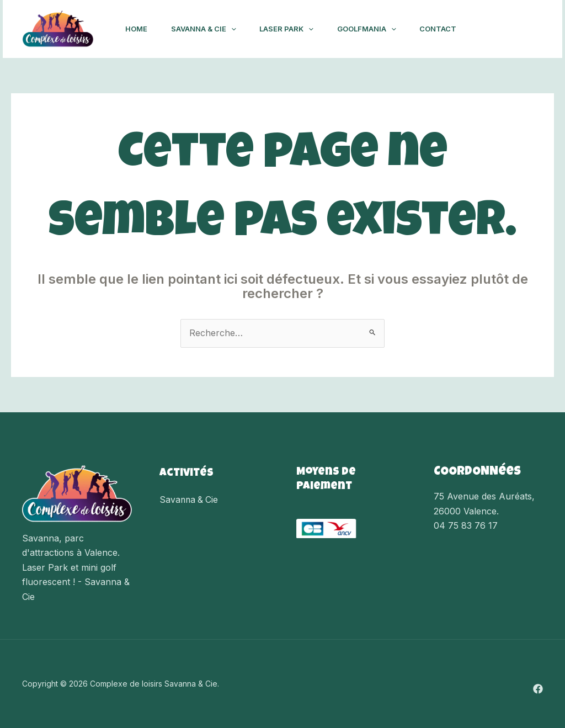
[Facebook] (529, 29)
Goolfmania (377, 29)
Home (138, 29)
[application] (236, 29)
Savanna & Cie (208, 29)
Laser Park (294, 29)
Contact (451, 29)
